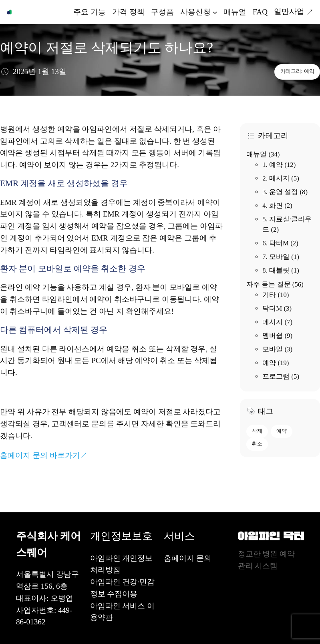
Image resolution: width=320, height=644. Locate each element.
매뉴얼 (257, 154)
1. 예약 (273, 165)
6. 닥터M (276, 243)
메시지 (273, 322)
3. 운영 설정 (280, 192)
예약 (309, 71)
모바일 (273, 349)
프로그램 (276, 376)
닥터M (272, 308)
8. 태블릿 (276, 270)
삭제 (257, 431)
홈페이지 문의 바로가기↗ (44, 455)
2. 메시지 (276, 178)
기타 (269, 295)
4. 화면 (273, 206)
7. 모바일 (276, 257)
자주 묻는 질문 (268, 284)
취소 (257, 444)
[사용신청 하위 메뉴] (215, 12)
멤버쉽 (273, 336)
